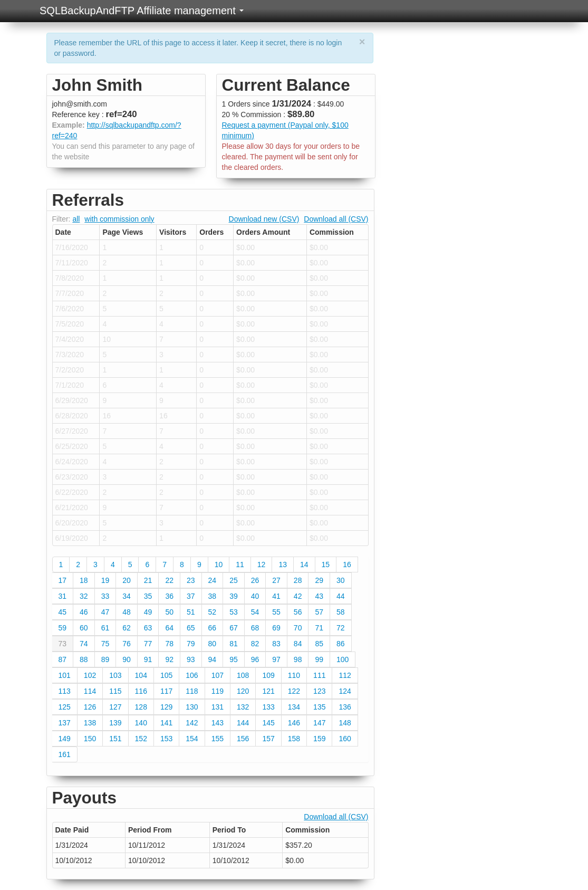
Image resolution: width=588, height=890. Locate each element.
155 (218, 739)
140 (141, 723)
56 (298, 612)
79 (191, 644)
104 (141, 675)
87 (63, 659)
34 (127, 596)
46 (84, 612)
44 (341, 596)
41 (276, 596)
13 (283, 564)
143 (218, 723)
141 (166, 723)
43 (319, 596)
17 (63, 580)
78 (169, 644)
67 (234, 628)
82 (255, 644)
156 (243, 739)
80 (213, 644)
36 (169, 596)
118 (192, 691)
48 (127, 612)
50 (169, 612)
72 (341, 628)
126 (90, 707)
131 (218, 707)
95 (234, 659)
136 (345, 707)
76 (127, 644)
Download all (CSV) (336, 219)
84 (298, 644)
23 (191, 580)
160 (345, 739)
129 (166, 707)
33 (105, 596)
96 (255, 659)
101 (65, 675)
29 (319, 580)
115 (115, 691)
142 (192, 723)
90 (127, 659)
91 (148, 659)
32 (84, 596)
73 (63, 644)
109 (268, 675)
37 (191, 596)
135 (319, 707)
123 (319, 691)
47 (105, 612)
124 (345, 691)
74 (84, 644)
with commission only (119, 219)
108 (243, 675)
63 (148, 628)
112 (345, 675)
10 (219, 564)
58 (341, 612)
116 (141, 691)
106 (192, 675)
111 (319, 675)
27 (276, 580)
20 (127, 580)
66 (213, 628)
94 (213, 659)
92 (169, 659)
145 (268, 723)
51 (191, 612)
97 (276, 659)
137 (65, 723)
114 (90, 691)
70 (298, 628)
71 (319, 628)
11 (240, 564)
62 (127, 628)
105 (166, 675)
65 (191, 628)
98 (298, 659)
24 (213, 580)
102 (90, 675)
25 (234, 580)
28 (298, 580)
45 (63, 612)
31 (63, 596)
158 (294, 739)
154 (192, 739)
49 (148, 612)
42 (298, 596)
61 (105, 628)
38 (213, 596)
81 (234, 644)
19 (105, 580)
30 (341, 580)
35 (148, 596)
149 (65, 739)
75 (105, 644)
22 (169, 580)
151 (115, 739)
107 (218, 675)
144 (243, 723)
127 (115, 707)
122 (294, 691)
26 (255, 580)
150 (90, 739)
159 (319, 739)
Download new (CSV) (264, 219)
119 (218, 691)
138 (90, 723)
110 (294, 675)
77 (148, 644)
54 (255, 612)
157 (268, 739)
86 (341, 644)
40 (255, 596)
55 (276, 612)
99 (319, 659)
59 (63, 628)
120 (243, 691)
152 (141, 739)
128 (141, 707)
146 (294, 723)
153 (166, 739)
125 (65, 707)
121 (268, 691)
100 (343, 659)
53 (234, 612)
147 (319, 723)
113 (65, 691)
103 (115, 675)
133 (268, 707)
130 (192, 707)
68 (255, 628)
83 (276, 644)
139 (115, 723)
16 (347, 564)
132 (243, 707)
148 (345, 723)
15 (326, 564)
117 (166, 691)
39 (234, 596)
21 (148, 580)
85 (319, 644)
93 (191, 659)
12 (262, 564)
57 (319, 612)
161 (65, 754)
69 (276, 628)
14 (304, 564)
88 (84, 659)
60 (84, 628)
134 (294, 707)
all (76, 219)
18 (84, 580)
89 (105, 659)
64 (169, 628)
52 (213, 612)
